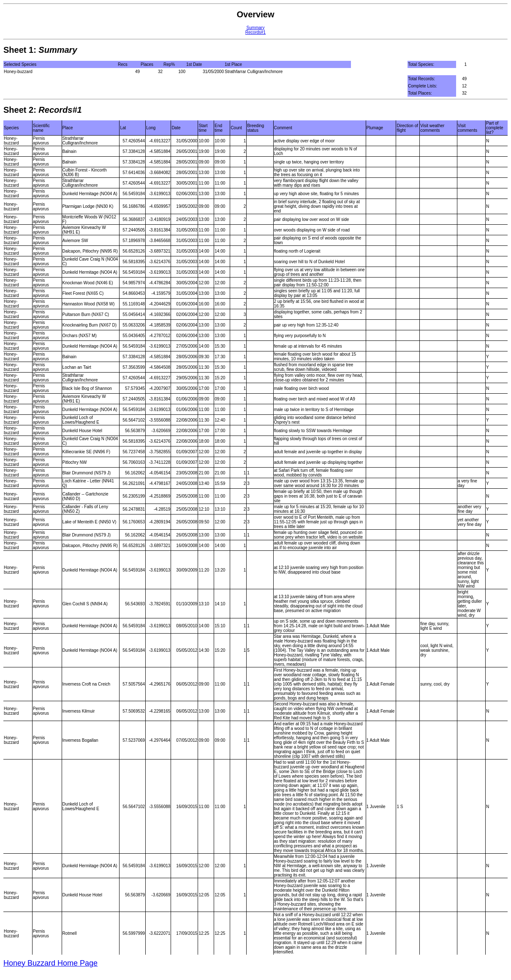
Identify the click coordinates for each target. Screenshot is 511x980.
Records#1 (255, 32)
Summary (256, 28)
